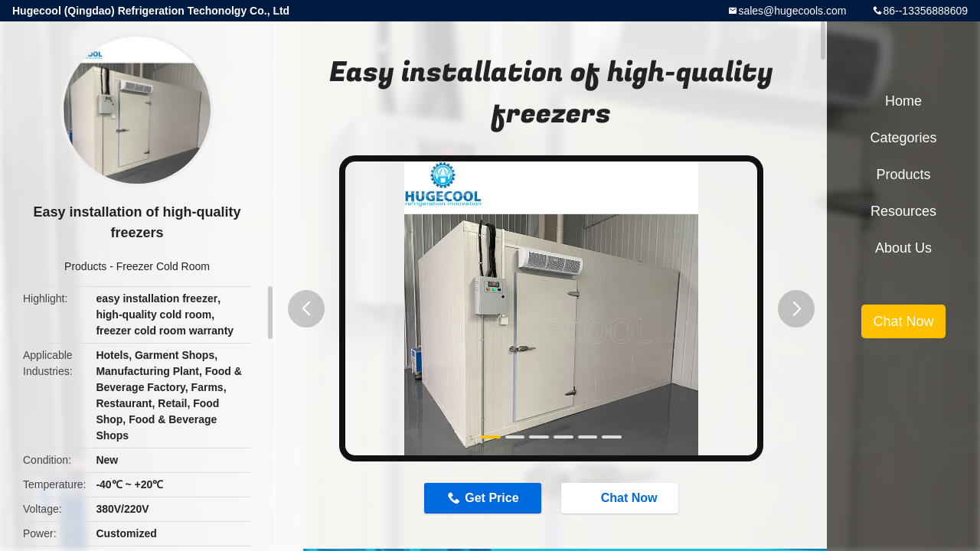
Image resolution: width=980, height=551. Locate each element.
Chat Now (622, 497)
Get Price (492, 498)
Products (85, 266)
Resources (903, 211)
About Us (903, 248)
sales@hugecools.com (792, 11)
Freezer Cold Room (163, 266)
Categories (903, 138)
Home (903, 101)
